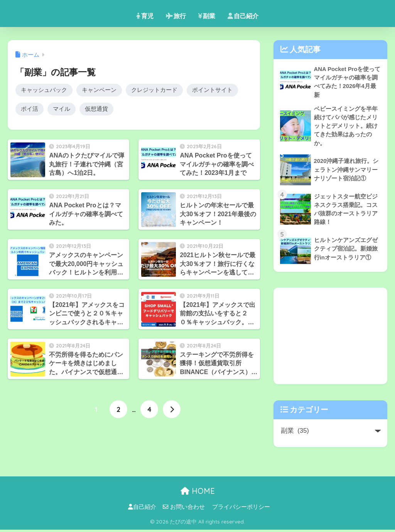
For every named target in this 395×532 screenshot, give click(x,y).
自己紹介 (243, 16)
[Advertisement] (330, 338)
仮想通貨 (96, 109)
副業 (207, 16)
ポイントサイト (212, 90)
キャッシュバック (44, 90)
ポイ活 (30, 109)
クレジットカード (154, 90)
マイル (62, 109)
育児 (145, 16)
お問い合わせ (184, 509)
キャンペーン (99, 90)
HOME (198, 493)
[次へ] (172, 410)
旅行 (176, 16)
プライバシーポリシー (241, 509)
